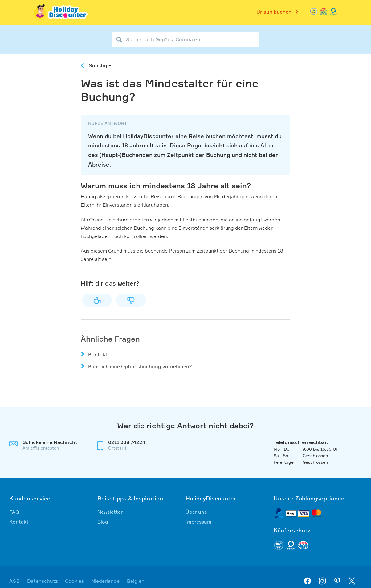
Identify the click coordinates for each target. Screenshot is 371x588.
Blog (103, 522)
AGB (14, 581)
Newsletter (110, 512)
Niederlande (105, 581)
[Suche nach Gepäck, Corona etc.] (185, 39)
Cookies (74, 581)
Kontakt (98, 354)
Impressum (198, 522)
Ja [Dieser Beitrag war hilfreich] (97, 300)
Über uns (196, 512)
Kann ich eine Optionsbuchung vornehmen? (140, 366)
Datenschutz (42, 581)
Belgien (136, 581)
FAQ (14, 512)
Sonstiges (101, 65)
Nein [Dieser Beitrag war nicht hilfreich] (131, 300)
